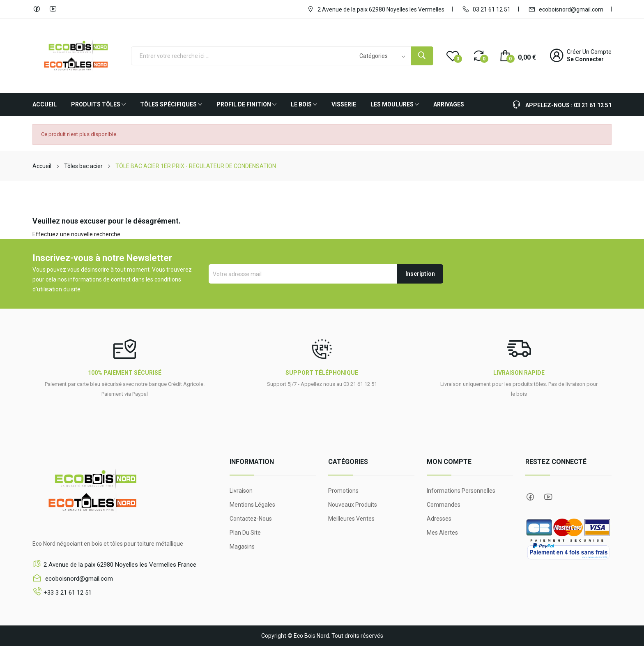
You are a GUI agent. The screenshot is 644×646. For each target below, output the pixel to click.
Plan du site (245, 533)
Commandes (444, 505)
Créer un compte (589, 52)
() (453, 55)
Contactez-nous (251, 519)
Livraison (241, 491)
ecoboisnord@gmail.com (566, 9)
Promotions (343, 491)
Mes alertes (442, 533)
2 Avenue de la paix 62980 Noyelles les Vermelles (376, 9)
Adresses (439, 519)
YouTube (53, 9)
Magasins (242, 547)
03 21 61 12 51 (486, 9)
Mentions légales (252, 505)
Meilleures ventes (351, 519)
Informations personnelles (461, 491)
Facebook (37, 9)
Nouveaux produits (353, 505)
